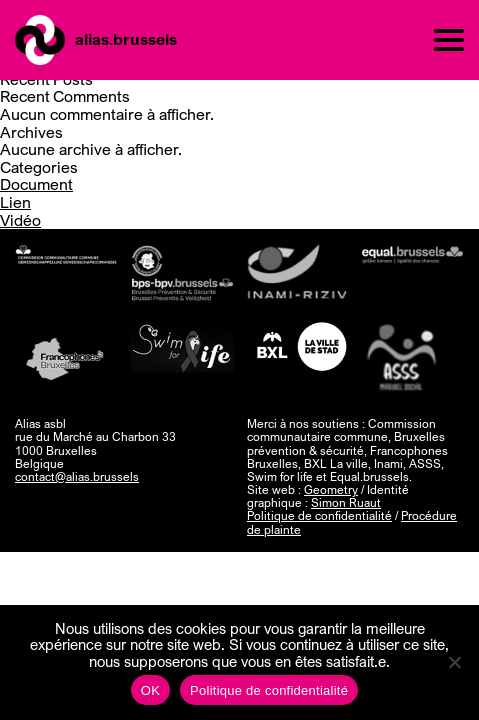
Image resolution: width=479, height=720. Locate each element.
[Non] (454, 662)
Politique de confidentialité (319, 515)
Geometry (331, 489)
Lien (15, 202)
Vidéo (20, 220)
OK (150, 690)
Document (36, 184)
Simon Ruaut (346, 502)
